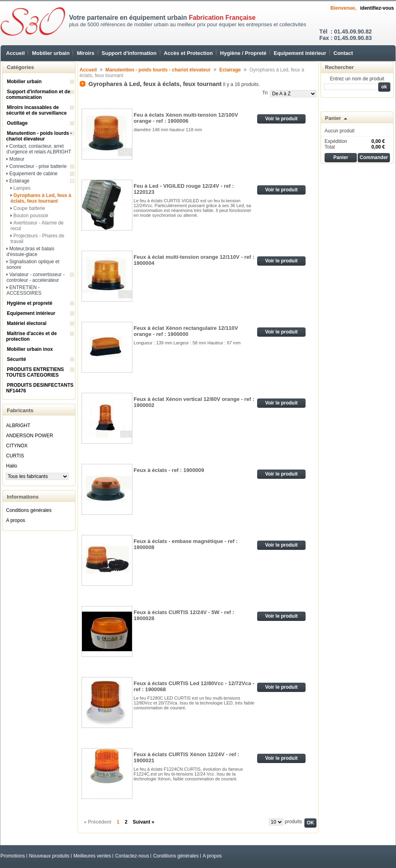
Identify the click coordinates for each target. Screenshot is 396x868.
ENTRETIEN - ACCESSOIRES (24, 290)
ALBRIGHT (18, 426)
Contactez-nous (132, 856)
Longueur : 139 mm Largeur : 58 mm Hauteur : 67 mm (187, 343)
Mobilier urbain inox (30, 349)
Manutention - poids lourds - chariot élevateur (39, 136)
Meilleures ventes (92, 856)
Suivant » (144, 822)
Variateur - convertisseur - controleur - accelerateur (36, 277)
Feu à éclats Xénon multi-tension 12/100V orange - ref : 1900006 (186, 118)
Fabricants (20, 410)
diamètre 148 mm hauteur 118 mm (168, 130)
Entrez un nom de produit (357, 79)
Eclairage (19, 181)
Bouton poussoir (31, 216)
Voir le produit (281, 119)
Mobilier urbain (51, 53)
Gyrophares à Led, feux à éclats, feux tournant (41, 198)
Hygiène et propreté (30, 303)
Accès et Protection (188, 53)
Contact (343, 53)
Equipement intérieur (300, 53)
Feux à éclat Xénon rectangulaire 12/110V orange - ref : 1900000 (186, 331)
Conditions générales (29, 510)
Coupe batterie (29, 208)
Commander (374, 157)
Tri (265, 93)
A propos (16, 520)
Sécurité (16, 359)
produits (293, 822)
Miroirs (85, 53)
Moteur (17, 159)
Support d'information (129, 53)
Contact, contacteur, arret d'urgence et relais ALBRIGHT (39, 149)
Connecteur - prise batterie (38, 166)
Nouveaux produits (49, 856)
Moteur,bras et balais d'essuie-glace (30, 252)
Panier (333, 118)
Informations (23, 497)
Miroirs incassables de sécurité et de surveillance (36, 110)
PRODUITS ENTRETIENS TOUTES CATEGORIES (35, 372)
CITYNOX (17, 446)
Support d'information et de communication (38, 94)
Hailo (12, 466)
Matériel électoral (27, 323)
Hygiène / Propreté (243, 53)
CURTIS (15, 456)
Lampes (22, 188)
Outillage (17, 123)
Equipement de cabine (33, 174)
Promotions (13, 856)
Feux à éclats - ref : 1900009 (169, 470)
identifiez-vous (377, 8)
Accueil (15, 53)
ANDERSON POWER (30, 436)
